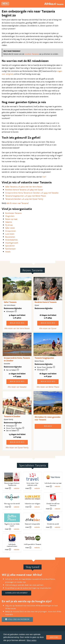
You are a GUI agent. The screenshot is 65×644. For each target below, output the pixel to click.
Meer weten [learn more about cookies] (32, 640)
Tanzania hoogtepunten (44, 358)
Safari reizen (10, 228)
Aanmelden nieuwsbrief (16, 593)
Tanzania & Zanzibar (12, 416)
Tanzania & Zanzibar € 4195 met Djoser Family (24, 199)
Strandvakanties (11, 240)
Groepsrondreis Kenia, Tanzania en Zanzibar (17, 359)
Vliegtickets (10, 216)
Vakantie (9, 222)
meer (8, 488)
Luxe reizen (10, 234)
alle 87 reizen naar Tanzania (17, 203)
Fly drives (9, 225)
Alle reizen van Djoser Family (17, 448)
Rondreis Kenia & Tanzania (46, 302)
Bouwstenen (10, 237)
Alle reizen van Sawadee (17, 387)
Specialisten (10, 246)
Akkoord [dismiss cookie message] (54, 637)
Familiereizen (11, 249)
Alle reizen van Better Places (48, 387)
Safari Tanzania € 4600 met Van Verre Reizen (24, 187)
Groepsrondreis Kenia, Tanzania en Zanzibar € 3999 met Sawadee (32, 193)
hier (44, 177)
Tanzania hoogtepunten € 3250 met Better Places (26, 196)
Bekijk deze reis (17, 323)
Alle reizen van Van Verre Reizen (17, 328)
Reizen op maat (11, 219)
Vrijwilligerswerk (12, 243)
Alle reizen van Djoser (48, 328)
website (16, 488)
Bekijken (48, 426)
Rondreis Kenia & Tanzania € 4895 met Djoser (24, 190)
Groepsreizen (11, 231)
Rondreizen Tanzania (13, 213)
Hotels (8, 252)
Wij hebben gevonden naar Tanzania (48, 418)
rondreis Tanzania (32, 54)
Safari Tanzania (10, 302)
